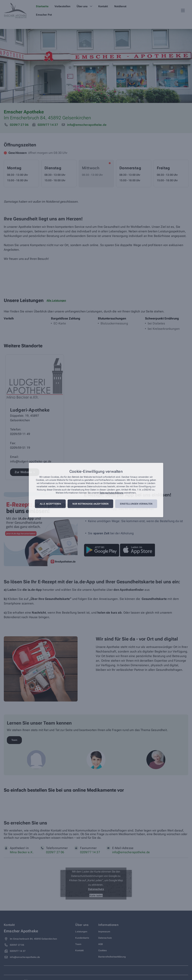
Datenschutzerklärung (111, 493)
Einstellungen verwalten (136, 504)
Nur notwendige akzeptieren (90, 504)
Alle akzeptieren (50, 504)
